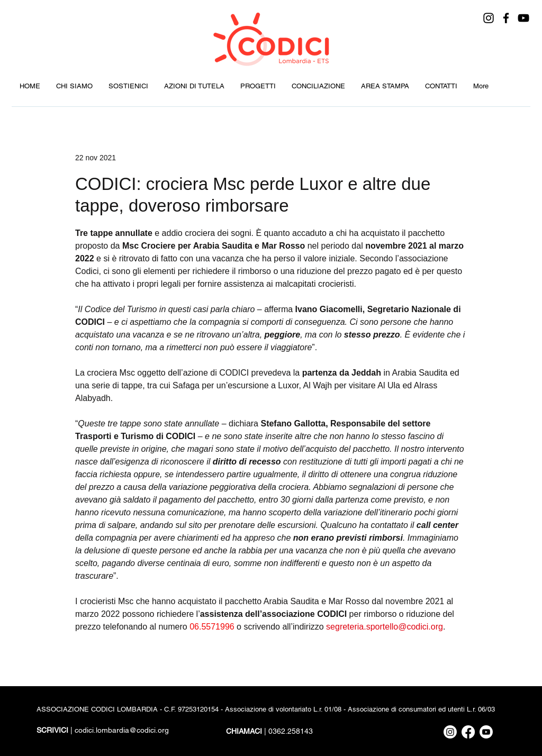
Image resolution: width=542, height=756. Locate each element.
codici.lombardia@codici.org (122, 730)
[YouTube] (523, 18)
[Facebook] (506, 18)
